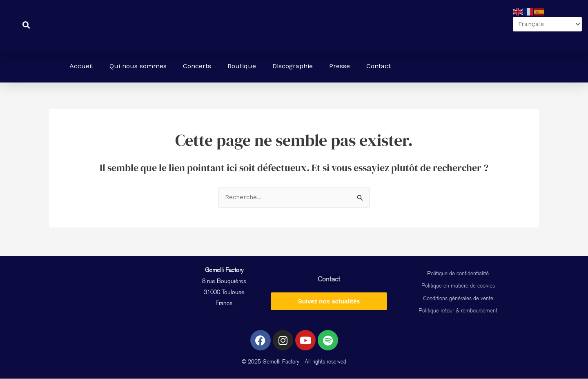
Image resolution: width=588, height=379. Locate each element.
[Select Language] (546, 24)
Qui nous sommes (138, 66)
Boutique (242, 66)
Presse (340, 66)
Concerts (197, 66)
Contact (379, 66)
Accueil (81, 66)
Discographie (293, 66)
